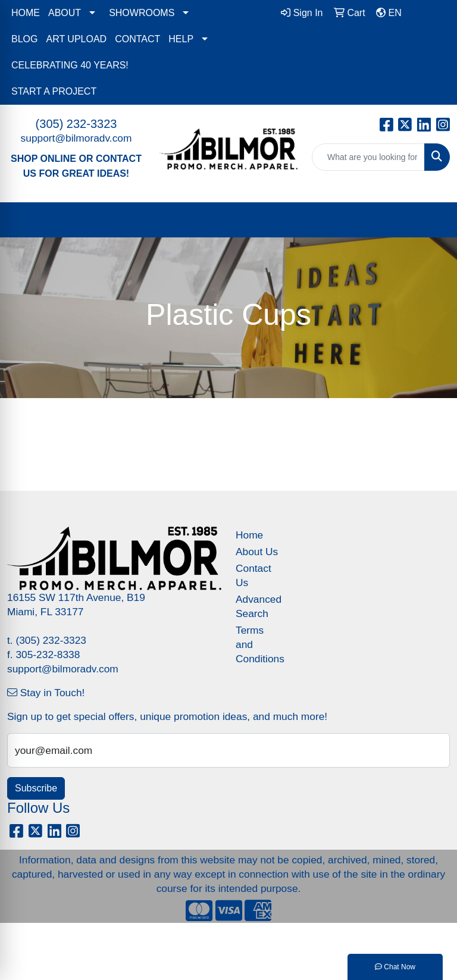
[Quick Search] (368, 157)
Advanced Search (257, 606)
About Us (257, 552)
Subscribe (36, 788)
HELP (181, 39)
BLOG (24, 39)
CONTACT (137, 39)
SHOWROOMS (142, 13)
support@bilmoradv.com (76, 138)
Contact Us (253, 575)
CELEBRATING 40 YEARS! (70, 65)
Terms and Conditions (257, 644)
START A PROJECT (54, 91)
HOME (26, 13)
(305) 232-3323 (76, 124)
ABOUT (65, 13)
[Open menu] (433, 220)
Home (249, 535)
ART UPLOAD (76, 39)
